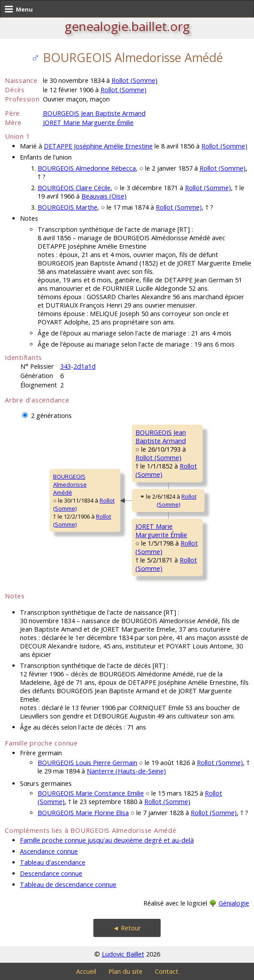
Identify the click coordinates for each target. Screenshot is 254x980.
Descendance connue (51, 873)
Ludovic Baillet (123, 954)
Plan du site (125, 971)
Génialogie (234, 903)
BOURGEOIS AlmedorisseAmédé (70, 484)
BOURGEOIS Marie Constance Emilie (91, 793)
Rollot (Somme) (135, 80)
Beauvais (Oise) (104, 196)
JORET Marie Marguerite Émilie (88, 123)
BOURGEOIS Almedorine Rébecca (87, 168)
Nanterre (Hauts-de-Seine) (126, 771)
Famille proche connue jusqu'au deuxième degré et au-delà (107, 840)
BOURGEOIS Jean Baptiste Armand (94, 113)
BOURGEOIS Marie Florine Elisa (83, 813)
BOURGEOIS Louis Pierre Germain (87, 763)
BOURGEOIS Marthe (67, 207)
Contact (167, 971)
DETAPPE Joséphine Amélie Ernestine (98, 146)
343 (65, 366)
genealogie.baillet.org (127, 26)
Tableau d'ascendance (53, 862)
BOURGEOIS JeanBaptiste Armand (161, 437)
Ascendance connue (49, 851)
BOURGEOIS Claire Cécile (74, 188)
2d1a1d (85, 366)
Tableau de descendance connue (68, 884)
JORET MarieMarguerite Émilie (161, 531)
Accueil (86, 971)
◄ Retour (127, 928)
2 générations (51, 416)
